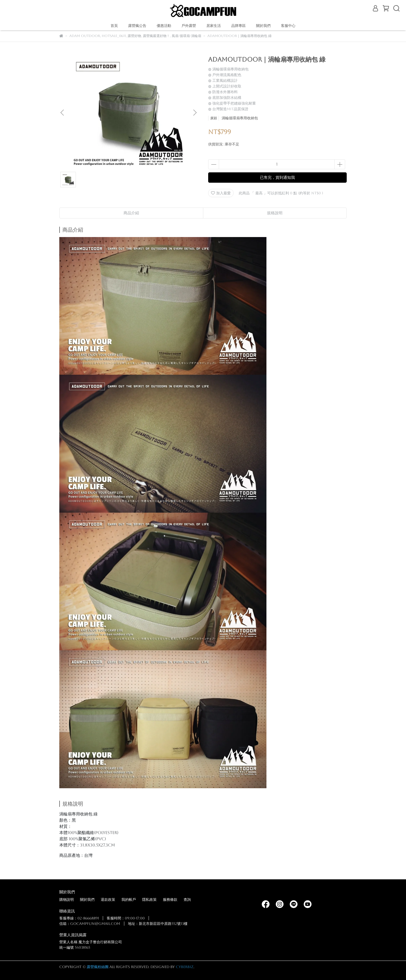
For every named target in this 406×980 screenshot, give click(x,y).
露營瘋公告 (137, 26)
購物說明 (67, 900)
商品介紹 (131, 213)
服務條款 (170, 900)
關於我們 (87, 900)
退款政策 (108, 900)
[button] (195, 113)
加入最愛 (221, 193)
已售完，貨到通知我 (277, 177)
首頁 (114, 26)
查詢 (187, 900)
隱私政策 (149, 900)
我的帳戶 (129, 900)
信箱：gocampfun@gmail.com (90, 924)
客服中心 (288, 26)
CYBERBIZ (185, 967)
